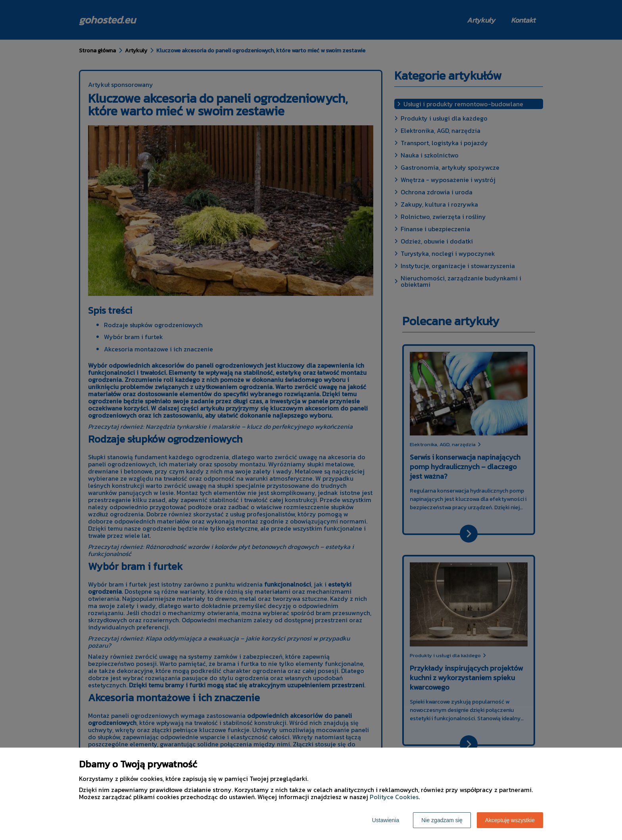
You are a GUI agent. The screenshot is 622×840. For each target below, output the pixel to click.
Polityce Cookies (394, 797)
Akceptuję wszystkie (510, 820)
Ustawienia (386, 820)
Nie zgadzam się (442, 820)
